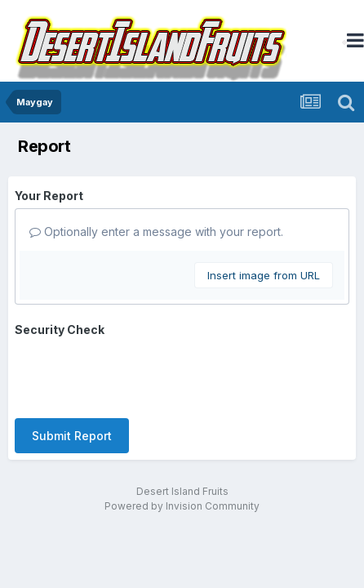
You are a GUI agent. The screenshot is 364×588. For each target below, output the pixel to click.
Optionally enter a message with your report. (156, 232)
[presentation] (139, 374)
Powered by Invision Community (182, 506)
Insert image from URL (264, 275)
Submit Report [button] (72, 436)
